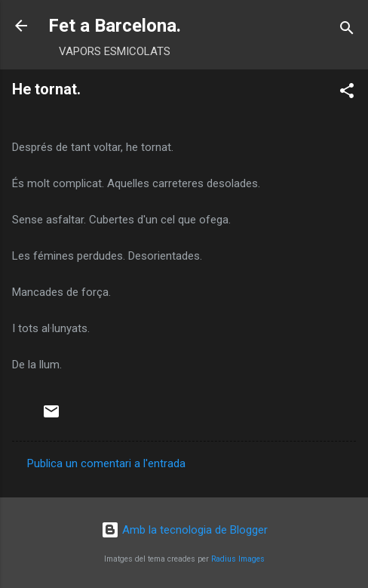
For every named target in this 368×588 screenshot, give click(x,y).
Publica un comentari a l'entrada (106, 463)
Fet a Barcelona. (115, 26)
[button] (347, 93)
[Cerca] (347, 31)
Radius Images (238, 559)
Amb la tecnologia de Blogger (184, 530)
